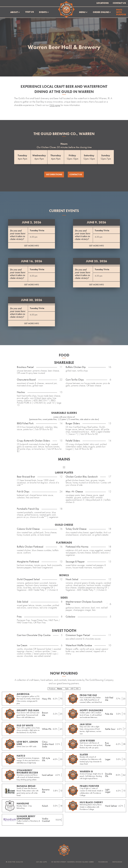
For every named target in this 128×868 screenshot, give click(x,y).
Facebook (103, 862)
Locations (103, 3)
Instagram (117, 862)
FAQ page (55, 105)
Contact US (76, 174)
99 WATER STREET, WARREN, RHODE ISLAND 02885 (73, 862)
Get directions (54, 174)
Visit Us (30, 12)
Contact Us (119, 3)
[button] (15, 12)
